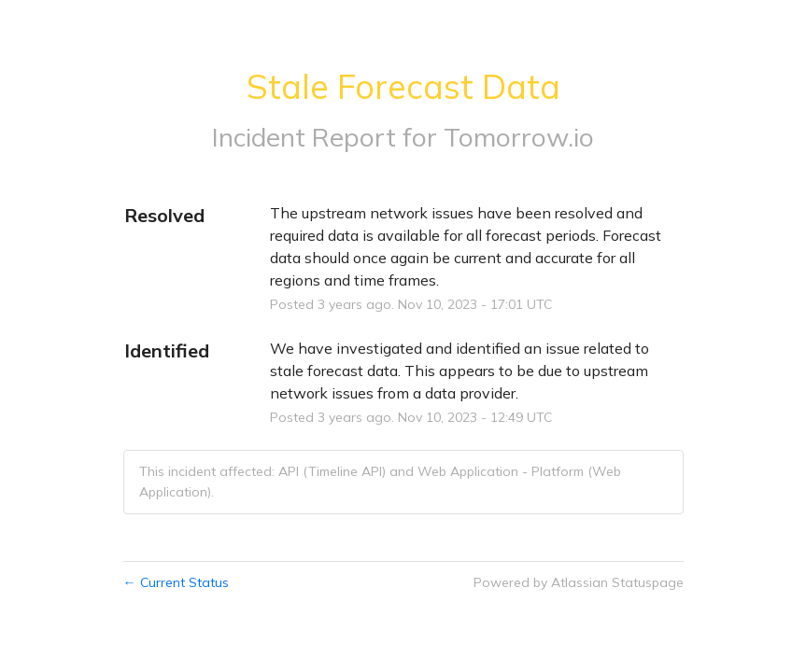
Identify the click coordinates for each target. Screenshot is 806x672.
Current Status (176, 582)
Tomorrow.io (519, 137)
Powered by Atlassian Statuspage (579, 582)
